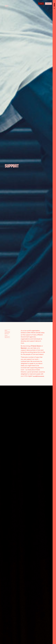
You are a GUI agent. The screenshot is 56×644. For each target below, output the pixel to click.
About (6, 330)
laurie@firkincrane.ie (28, 378)
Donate (41, 4)
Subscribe (48, 4)
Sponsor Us (7, 337)
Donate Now (7, 332)
